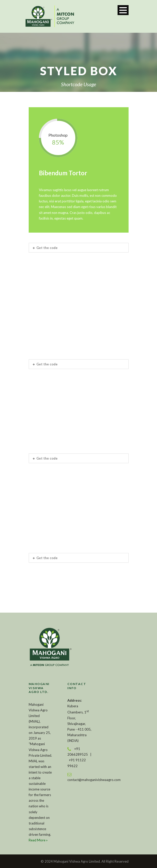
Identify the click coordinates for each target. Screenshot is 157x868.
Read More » (38, 840)
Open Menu (123, 10)
